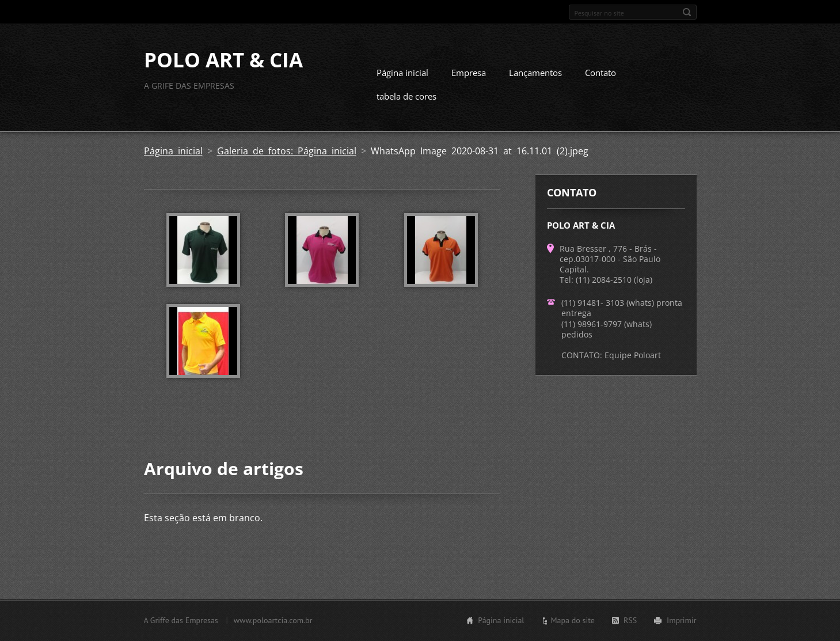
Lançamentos (535, 73)
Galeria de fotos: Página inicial (287, 151)
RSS (630, 620)
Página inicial (402, 73)
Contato (600, 73)
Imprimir (681, 620)
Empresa (469, 73)
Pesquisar (687, 12)
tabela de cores (406, 96)
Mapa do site (572, 620)
